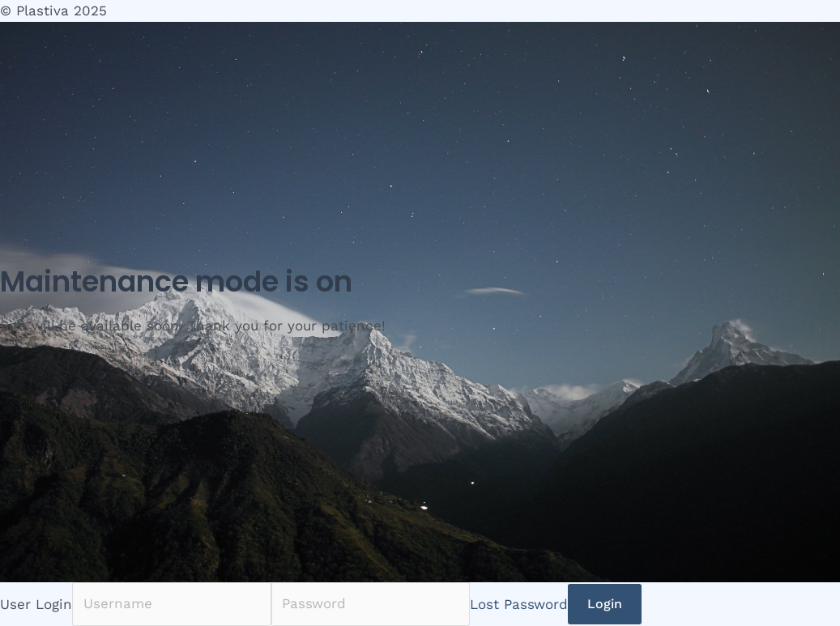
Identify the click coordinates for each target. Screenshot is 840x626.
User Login (36, 603)
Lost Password (519, 603)
